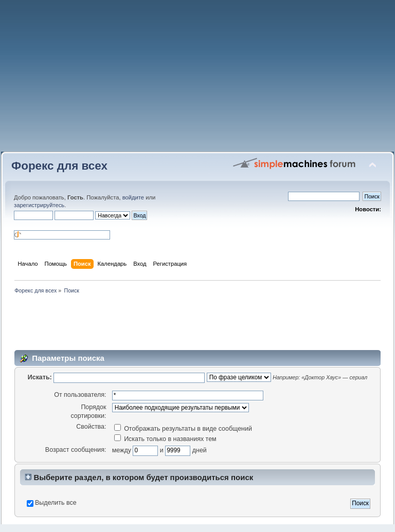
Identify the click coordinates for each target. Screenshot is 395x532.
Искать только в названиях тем (165, 439)
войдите (133, 197)
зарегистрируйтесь (39, 205)
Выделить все (56, 503)
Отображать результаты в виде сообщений (183, 429)
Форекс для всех (59, 166)
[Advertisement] (197, 80)
